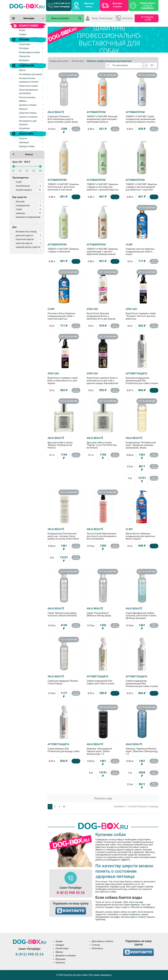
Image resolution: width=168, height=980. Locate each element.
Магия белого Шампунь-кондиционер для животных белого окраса (142, 534)
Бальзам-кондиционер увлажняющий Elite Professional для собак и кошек (142, 378)
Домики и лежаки (66, 956)
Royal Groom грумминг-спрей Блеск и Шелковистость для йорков (64, 378)
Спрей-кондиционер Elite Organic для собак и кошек (103, 680)
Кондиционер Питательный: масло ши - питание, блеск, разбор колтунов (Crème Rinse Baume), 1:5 (64, 535)
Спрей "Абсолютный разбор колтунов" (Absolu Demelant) (64, 612)
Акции (59, 941)
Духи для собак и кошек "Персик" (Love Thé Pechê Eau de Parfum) (103, 443)
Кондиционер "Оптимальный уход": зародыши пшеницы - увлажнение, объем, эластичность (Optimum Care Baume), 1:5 (142, 445)
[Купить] (76, 197)
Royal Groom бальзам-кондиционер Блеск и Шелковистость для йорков (103, 314)
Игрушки (60, 959)
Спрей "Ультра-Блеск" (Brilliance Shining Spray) (103, 612)
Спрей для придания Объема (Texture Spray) (64, 680)
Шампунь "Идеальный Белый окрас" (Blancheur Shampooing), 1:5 (142, 749)
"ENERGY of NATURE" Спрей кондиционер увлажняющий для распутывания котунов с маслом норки (142, 118)
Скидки (60, 945)
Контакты (128, 18)
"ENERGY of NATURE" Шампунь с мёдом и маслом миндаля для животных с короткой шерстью (142, 186)
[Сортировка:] (127, 65)
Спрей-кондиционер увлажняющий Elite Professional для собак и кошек (142, 681)
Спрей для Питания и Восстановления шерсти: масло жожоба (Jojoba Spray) (64, 117)
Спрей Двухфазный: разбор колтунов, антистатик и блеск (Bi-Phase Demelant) (142, 613)
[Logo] (27, 6)
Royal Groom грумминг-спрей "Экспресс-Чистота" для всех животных (142, 314)
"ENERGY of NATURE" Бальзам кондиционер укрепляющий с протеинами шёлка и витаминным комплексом (103, 118)
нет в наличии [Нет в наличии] (76, 129)
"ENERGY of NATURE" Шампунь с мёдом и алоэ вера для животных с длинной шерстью (103, 185)
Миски (59, 952)
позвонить (135, 914)
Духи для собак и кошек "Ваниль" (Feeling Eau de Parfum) (64, 443)
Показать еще (103, 798)
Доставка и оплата (117, 5)
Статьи (96, 945)
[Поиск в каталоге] (61, 18)
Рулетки (60, 963)
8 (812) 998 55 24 (71, 893)
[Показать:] (153, 65)
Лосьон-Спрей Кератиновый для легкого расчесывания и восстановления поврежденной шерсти (103, 535)
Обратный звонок (89, 5)
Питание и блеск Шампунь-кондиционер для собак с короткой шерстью (64, 314)
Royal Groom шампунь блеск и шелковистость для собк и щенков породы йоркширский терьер (103, 380)
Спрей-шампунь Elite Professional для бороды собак (64, 748)
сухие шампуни (132, 905)
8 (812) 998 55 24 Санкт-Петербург (62, 5)
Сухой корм (62, 948)
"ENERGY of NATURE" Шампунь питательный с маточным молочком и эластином (64, 185)
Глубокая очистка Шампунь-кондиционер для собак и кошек (142, 249)
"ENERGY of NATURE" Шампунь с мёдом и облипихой (64, 248)
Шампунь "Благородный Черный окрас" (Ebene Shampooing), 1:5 (103, 749)
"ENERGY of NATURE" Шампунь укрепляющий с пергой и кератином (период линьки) (103, 249)
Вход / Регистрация (102, 18)
